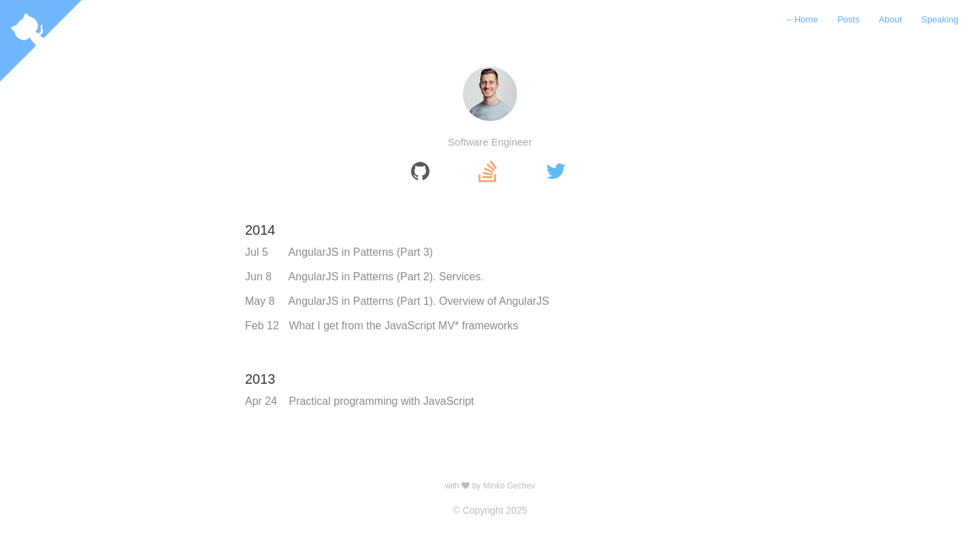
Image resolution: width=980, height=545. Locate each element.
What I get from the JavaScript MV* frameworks (403, 326)
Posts (848, 19)
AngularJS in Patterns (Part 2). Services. (386, 277)
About (890, 19)
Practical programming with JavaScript (381, 401)
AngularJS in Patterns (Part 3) (361, 252)
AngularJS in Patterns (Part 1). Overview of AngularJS (419, 301)
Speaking (940, 19)
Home (802, 19)
